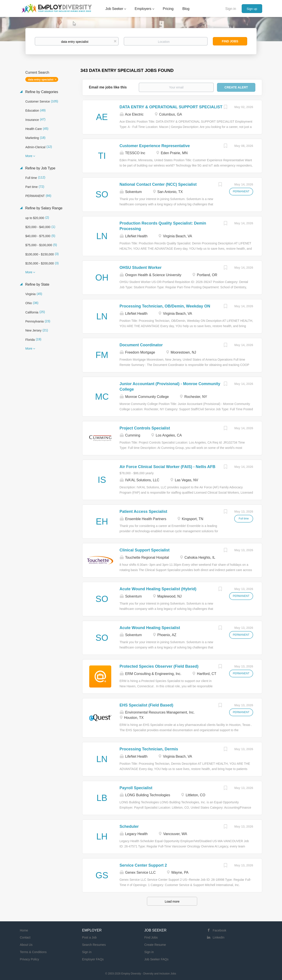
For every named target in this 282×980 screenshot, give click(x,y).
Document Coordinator (141, 345)
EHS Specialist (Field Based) (147, 705)
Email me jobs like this (108, 87)
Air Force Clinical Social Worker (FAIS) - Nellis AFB (168, 467)
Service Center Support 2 (143, 865)
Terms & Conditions (33, 952)
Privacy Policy (29, 959)
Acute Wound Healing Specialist (150, 628)
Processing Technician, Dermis (149, 749)
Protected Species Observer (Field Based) (159, 666)
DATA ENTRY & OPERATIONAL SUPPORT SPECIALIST (171, 107)
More (29, 156)
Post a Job (89, 937)
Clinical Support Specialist (145, 550)
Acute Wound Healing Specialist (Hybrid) (158, 589)
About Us (26, 945)
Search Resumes (94, 945)
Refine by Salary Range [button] (43, 208)
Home (24, 930)
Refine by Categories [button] (41, 92)
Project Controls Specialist (145, 428)
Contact (25, 937)
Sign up (252, 9)
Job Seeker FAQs (156, 959)
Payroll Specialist (136, 788)
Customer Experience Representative (155, 146)
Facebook (220, 930)
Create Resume (155, 945)
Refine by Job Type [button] (40, 168)
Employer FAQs (93, 959)
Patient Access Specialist (143, 512)
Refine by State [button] (37, 284)
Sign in (231, 9)
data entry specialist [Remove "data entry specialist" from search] (41, 80)
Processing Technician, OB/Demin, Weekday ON (165, 306)
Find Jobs (230, 41)
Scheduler (129, 826)
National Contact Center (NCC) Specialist (158, 184)
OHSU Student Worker (141, 268)
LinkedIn (219, 937)
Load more (172, 901)
